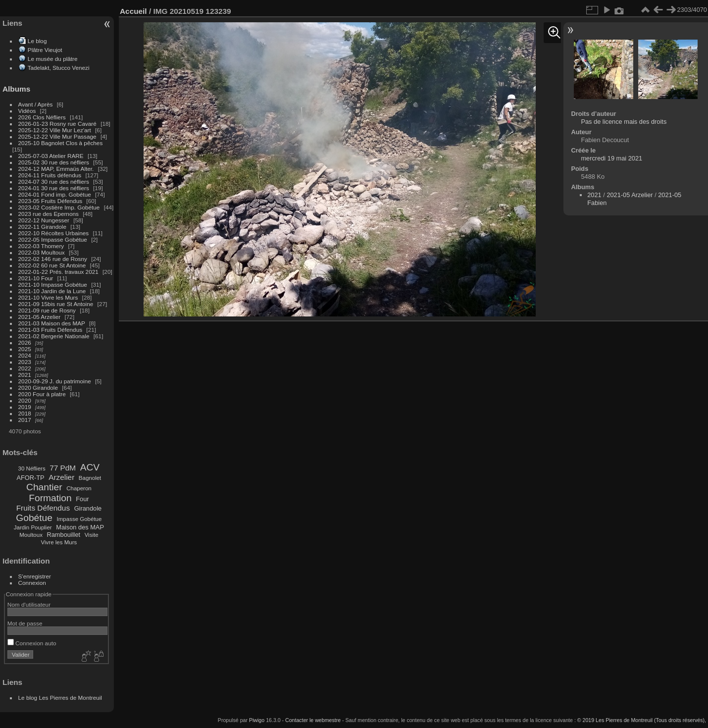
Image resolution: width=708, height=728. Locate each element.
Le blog (37, 41)
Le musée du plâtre (53, 59)
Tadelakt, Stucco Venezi (59, 68)
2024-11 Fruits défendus (50, 175)
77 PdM (63, 468)
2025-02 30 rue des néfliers (54, 162)
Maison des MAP (80, 527)
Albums (16, 89)
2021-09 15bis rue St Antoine (56, 304)
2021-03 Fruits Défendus (51, 330)
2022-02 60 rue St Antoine (52, 265)
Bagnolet (90, 478)
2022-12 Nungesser (44, 220)
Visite (92, 535)
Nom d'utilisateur (29, 604)
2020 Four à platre (42, 394)
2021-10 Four (36, 278)
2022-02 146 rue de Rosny (53, 259)
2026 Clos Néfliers (42, 117)
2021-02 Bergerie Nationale (54, 336)
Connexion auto (32, 643)
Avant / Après (36, 104)
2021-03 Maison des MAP (52, 323)
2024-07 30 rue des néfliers (54, 182)
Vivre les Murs (59, 542)
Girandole (88, 508)
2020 (25, 400)
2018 (25, 413)
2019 (25, 407)
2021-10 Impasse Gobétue (53, 285)
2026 (25, 342)
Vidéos (27, 111)
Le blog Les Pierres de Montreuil (60, 698)
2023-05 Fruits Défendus (51, 201)
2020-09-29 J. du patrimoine (55, 381)
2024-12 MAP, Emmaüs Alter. (56, 169)
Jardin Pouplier (33, 527)
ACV (90, 467)
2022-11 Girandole (42, 227)
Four (82, 499)
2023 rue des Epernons (49, 214)
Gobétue (34, 518)
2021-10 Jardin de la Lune (52, 291)
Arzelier (61, 477)
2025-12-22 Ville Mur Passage (57, 136)
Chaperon (79, 488)
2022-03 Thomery (41, 246)
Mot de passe (25, 623)
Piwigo (257, 720)
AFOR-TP (30, 478)
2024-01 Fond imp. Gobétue (55, 194)
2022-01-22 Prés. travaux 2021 (58, 272)
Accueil (133, 11)
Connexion (32, 583)
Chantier (44, 487)
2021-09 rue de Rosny (47, 310)
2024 (25, 355)
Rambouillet (64, 535)
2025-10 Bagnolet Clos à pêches (61, 143)
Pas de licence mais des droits (624, 122)
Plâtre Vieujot (45, 50)
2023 (25, 362)
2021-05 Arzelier (40, 317)
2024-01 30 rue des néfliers (55, 188)
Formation (50, 498)
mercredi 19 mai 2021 (611, 158)
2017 (25, 420)
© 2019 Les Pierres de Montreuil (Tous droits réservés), (642, 720)
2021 (25, 375)
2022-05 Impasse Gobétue (53, 239)
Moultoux (31, 535)
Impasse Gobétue (79, 519)
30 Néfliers (32, 468)
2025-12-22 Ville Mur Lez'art (55, 130)
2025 (25, 349)
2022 (25, 368)
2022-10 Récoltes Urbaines (54, 233)
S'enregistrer (35, 576)
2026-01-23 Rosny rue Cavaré (57, 124)
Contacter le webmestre (313, 720)
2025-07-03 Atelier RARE (51, 156)
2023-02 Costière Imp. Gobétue (59, 207)
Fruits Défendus (43, 508)
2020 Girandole (38, 388)
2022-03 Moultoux (42, 252)
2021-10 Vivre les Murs (48, 297)
